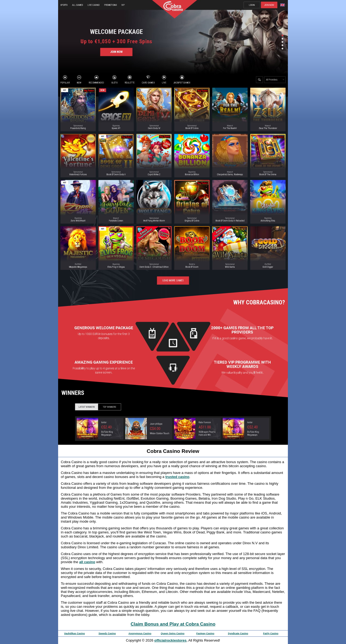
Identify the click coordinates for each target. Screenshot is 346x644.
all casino (87, 562)
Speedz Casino (107, 633)
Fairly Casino (271, 633)
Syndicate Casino (238, 633)
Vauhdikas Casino (74, 633)
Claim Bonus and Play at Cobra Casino (173, 624)
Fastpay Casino (205, 633)
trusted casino (177, 477)
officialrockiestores (170, 640)
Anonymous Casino (140, 633)
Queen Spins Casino (173, 633)
